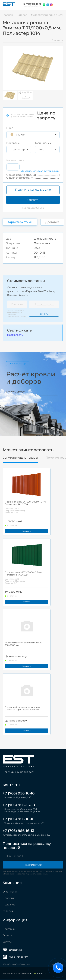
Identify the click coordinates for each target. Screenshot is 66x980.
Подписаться (33, 865)
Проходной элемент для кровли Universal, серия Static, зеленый (23, 708)
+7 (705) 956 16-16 (19, 819)
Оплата (7, 935)
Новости (8, 898)
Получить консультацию (33, 190)
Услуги (7, 942)
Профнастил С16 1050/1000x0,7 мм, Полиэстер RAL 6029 (23, 574)
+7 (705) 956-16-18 (19, 805)
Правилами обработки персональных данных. (26, 874)
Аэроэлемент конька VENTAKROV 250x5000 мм (23, 644)
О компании (11, 892)
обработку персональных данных (16, 315)
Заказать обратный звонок (32, 6)
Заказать (33, 200)
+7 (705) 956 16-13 (18, 831)
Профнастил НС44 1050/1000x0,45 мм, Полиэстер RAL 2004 (25, 503)
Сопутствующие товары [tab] (20, 458)
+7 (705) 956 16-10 (32, 4)
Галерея (8, 911)
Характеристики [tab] (20, 222)
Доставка (9, 929)
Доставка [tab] (52, 222)
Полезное (9, 905)
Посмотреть (15, 335)
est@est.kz (12, 950)
